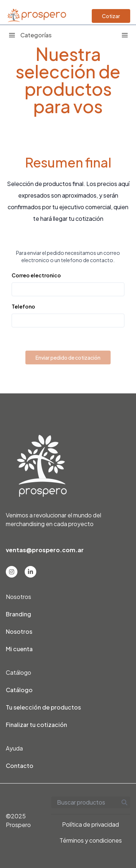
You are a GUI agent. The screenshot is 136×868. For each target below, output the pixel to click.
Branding (18, 614)
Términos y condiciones (91, 840)
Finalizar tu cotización (36, 725)
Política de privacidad (90, 824)
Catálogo (19, 690)
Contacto (20, 766)
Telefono (23, 306)
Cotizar (111, 16)
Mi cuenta (19, 649)
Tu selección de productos (43, 707)
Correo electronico (36, 275)
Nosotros (19, 631)
